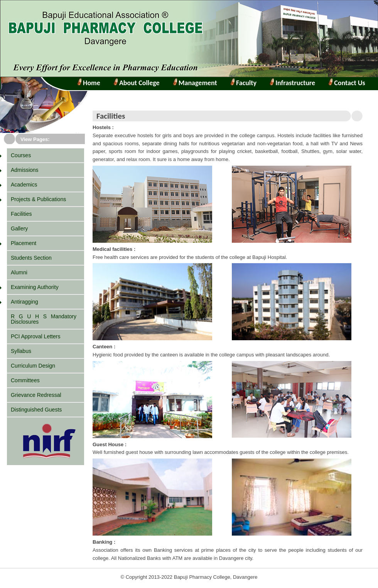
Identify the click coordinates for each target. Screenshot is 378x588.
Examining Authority (35, 287)
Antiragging (24, 302)
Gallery (19, 228)
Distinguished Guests (36, 410)
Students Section (31, 258)
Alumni (19, 272)
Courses (21, 155)
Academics (24, 185)
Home (91, 83)
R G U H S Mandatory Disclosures (44, 319)
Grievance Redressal (36, 395)
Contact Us (349, 83)
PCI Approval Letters (35, 336)
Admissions (25, 170)
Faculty (246, 83)
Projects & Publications (38, 199)
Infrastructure (294, 83)
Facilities (21, 214)
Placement (24, 243)
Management (197, 83)
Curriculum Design (33, 366)
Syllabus (21, 351)
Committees (25, 380)
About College (137, 83)
